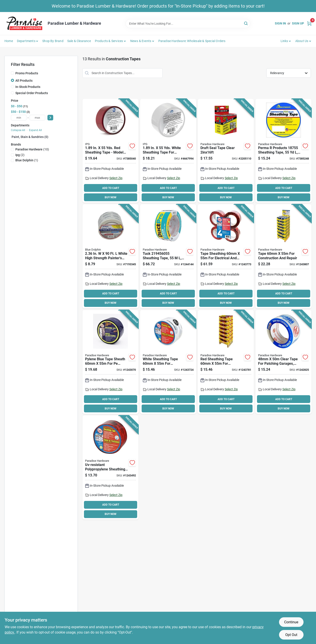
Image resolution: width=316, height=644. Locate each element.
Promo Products (27, 73)
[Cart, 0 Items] (309, 23)
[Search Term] (188, 24)
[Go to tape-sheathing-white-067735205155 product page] (168, 362)
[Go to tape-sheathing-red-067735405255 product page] (226, 362)
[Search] (246, 23)
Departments (26, 41)
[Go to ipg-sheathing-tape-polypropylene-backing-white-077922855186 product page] (168, 151)
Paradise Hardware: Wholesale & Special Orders (192, 41)
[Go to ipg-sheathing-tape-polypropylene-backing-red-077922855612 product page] (110, 151)
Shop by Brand (53, 41)
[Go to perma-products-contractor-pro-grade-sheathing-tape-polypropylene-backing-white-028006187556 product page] (283, 151)
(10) (32, 149)
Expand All (35, 130)
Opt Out (291, 635)
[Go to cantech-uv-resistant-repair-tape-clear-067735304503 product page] (283, 362)
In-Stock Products (28, 87)
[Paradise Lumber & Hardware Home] (24, 23)
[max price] (37, 118)
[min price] (19, 118)
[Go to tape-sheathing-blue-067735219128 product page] (283, 256)
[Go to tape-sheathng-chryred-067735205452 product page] (226, 256)
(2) (20, 155)
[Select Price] (50, 118)
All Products (24, 81)
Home (9, 41)
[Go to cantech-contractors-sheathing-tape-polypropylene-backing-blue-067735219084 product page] (110, 362)
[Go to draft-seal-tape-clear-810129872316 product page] (226, 151)
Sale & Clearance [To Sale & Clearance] (79, 41)
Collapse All (18, 130)
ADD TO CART (111, 188)
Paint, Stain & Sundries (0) (30, 137)
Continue (291, 622)
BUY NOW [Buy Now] (111, 197)
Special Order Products (32, 93)
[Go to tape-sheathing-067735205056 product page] (110, 468)
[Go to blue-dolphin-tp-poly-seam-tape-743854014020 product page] (110, 256)
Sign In (280, 23)
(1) (27, 160)
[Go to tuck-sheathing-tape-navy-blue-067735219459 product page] (168, 256)
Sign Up (298, 23)
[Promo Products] (12, 73)
